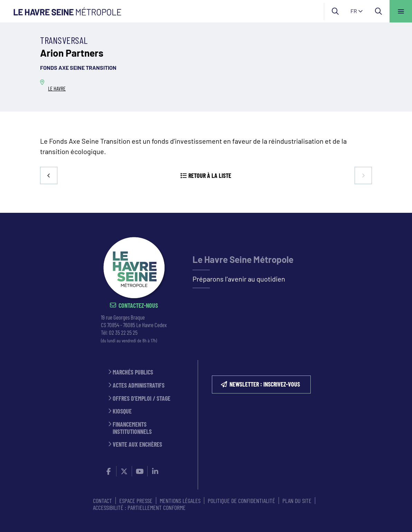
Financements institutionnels (132, 428)
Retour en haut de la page (395, 213)
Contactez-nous (138, 306)
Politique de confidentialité (241, 501)
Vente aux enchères (137, 444)
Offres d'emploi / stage (142, 398)
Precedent (49, 175)
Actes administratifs (139, 385)
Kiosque (122, 411)
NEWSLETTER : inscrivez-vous (265, 384)
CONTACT (102, 501)
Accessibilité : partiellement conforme (139, 507)
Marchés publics (133, 372)
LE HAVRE (57, 88)
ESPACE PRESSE (136, 501)
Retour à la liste (210, 175)
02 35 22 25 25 (123, 332)
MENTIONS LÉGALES (180, 501)
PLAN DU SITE (297, 501)
